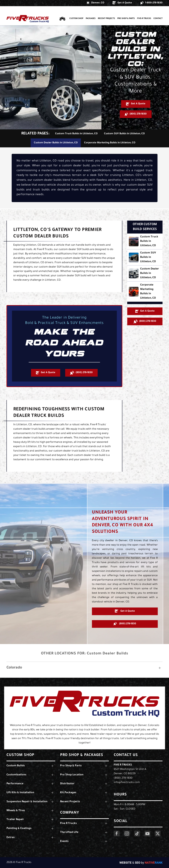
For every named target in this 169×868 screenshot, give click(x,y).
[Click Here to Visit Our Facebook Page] (117, 834)
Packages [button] (91, 13)
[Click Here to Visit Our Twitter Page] (158, 834)
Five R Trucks (123, 765)
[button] (95, 3)
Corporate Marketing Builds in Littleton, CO (110, 143)
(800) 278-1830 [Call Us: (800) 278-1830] (123, 778)
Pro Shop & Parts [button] (126, 13)
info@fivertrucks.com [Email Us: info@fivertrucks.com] (127, 782)
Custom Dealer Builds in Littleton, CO (56, 143)
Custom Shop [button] (76, 13)
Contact (158, 13)
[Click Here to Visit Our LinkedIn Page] (137, 834)
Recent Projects (106, 13)
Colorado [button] (14, 668)
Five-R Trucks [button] (144, 13)
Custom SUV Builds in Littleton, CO (124, 134)
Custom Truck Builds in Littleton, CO (76, 134)
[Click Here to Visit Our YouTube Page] (147, 834)
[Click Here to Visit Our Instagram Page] (127, 834)
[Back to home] (28, 13)
